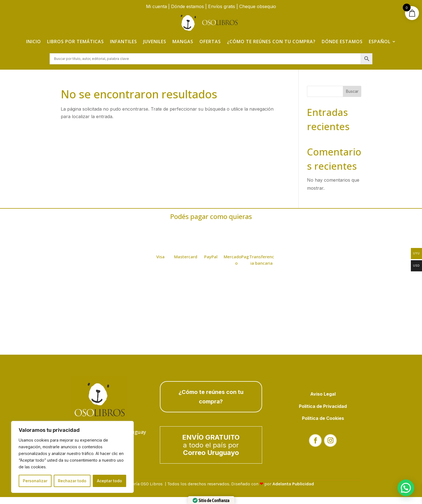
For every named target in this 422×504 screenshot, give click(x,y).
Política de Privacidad (323, 407)
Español (380, 42)
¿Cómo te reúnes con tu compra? (271, 42)
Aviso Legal (323, 395)
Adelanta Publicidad (293, 484)
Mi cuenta (156, 6)
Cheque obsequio (258, 6)
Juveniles (155, 42)
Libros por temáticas (75, 42)
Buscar (352, 92)
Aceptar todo (109, 481)
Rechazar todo (72, 481)
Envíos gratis (222, 6)
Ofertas (210, 42)
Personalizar (35, 481)
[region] (72, 457)
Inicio (34, 42)
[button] (406, 488)
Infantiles (124, 42)
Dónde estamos (187, 6)
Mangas (183, 42)
